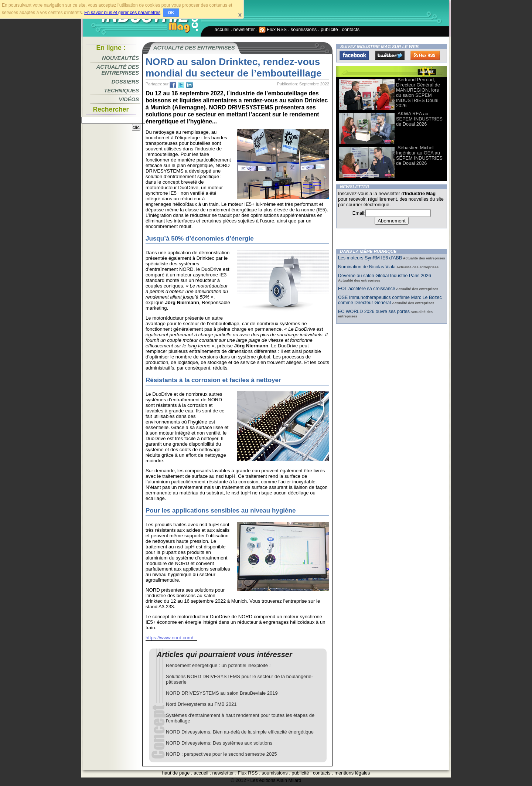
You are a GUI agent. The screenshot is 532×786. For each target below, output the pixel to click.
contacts (351, 29)
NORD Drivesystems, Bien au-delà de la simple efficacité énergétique (240, 732)
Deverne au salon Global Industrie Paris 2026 (385, 276)
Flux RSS (273, 29)
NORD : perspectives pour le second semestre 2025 (221, 754)
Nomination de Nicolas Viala (367, 267)
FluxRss (425, 55)
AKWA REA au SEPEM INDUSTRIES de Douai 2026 (419, 119)
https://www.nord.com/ (169, 638)
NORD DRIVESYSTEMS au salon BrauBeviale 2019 (222, 693)
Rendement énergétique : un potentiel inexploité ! (218, 665)
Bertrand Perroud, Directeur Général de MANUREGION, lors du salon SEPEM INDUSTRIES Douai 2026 (418, 93)
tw (181, 85)
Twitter (390, 55)
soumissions (304, 29)
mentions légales (352, 773)
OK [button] (171, 13)
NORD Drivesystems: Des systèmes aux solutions (219, 743)
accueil (222, 29)
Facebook (354, 55)
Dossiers (125, 82)
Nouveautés (120, 58)
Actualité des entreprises (118, 70)
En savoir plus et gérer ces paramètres (122, 13)
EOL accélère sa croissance (367, 289)
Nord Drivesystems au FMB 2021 (201, 704)
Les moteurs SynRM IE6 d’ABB (370, 258)
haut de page (176, 773)
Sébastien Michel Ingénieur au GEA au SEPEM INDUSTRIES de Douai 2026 (419, 155)
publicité (329, 29)
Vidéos (129, 99)
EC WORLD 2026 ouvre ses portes (374, 312)
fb (173, 85)
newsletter (244, 29)
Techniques (122, 91)
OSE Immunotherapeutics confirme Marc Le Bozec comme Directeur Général (390, 300)
